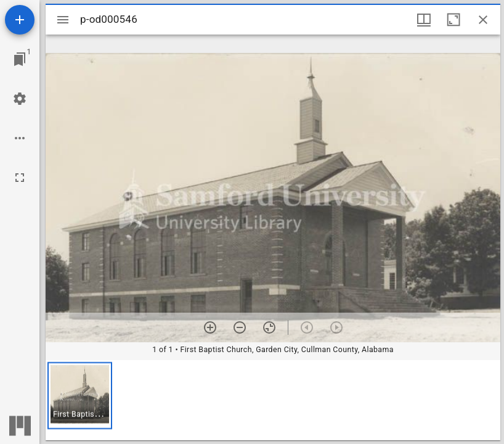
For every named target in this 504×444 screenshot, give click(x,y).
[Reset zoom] (269, 327)
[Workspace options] (20, 138)
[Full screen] (20, 178)
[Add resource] (20, 20)
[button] (80, 396)
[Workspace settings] (20, 99)
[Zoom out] (240, 327)
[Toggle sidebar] (63, 20)
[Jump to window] (20, 59)
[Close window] (483, 20)
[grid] (273, 400)
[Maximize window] (453, 20)
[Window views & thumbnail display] (424, 20)
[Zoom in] (210, 327)
